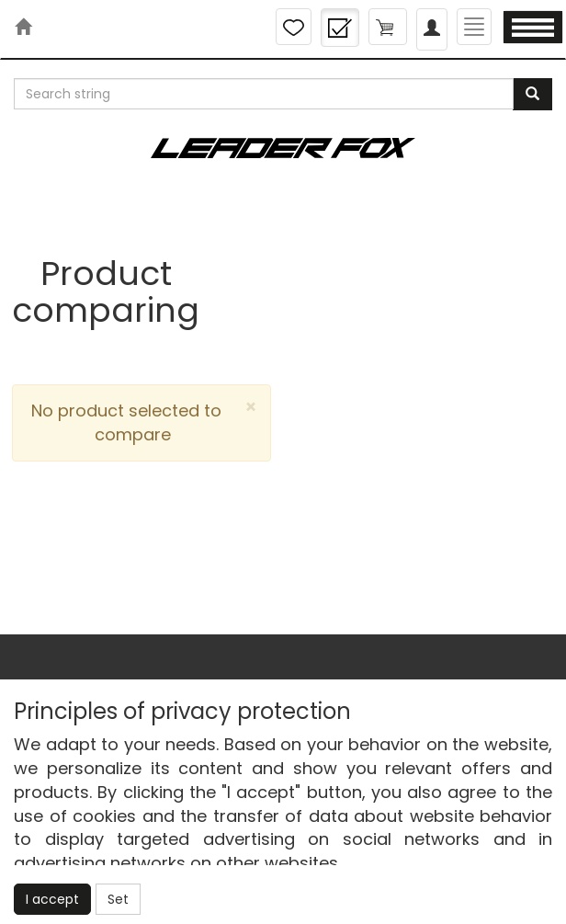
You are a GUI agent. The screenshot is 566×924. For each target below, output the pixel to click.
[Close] (251, 407)
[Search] (532, 94)
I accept (52, 899)
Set (118, 899)
